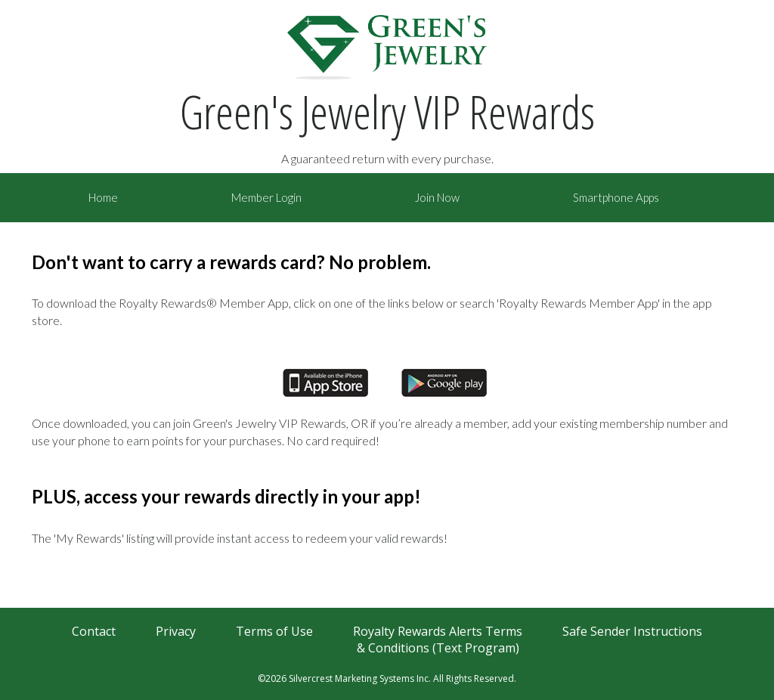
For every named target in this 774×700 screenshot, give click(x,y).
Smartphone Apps (616, 197)
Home (103, 197)
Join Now (437, 197)
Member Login (266, 197)
